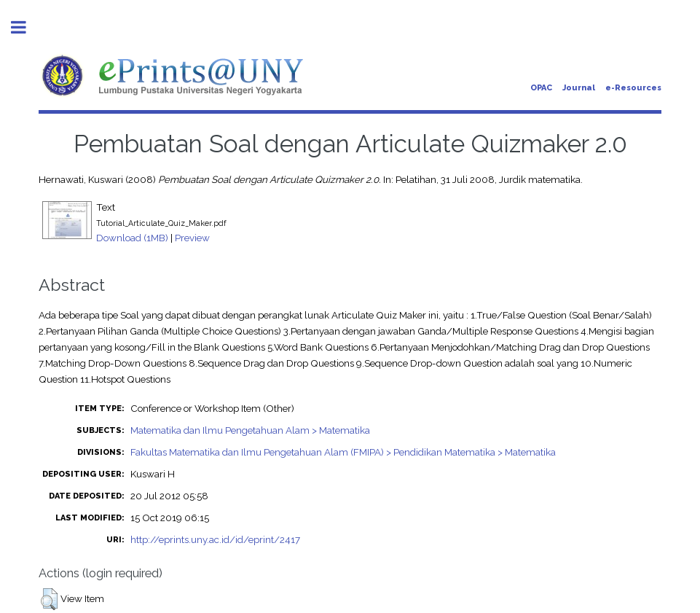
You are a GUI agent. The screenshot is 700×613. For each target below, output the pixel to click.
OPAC (541, 88)
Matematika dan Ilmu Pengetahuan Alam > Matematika (250, 430)
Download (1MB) (132, 238)
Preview (192, 238)
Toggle (26, 27)
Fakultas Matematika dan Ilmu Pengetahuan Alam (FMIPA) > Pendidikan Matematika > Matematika (343, 452)
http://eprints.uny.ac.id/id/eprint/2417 (215, 539)
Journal (579, 88)
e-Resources (633, 88)
